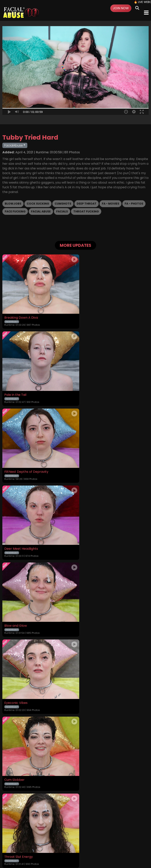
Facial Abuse (41, 211)
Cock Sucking (38, 204)
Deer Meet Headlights (95, 388)
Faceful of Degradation (22, 610)
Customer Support (104, 835)
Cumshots (63, 204)
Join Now (121, 8)
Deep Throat (87, 204)
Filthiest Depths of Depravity (26, 388)
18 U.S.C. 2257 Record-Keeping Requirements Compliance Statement (76, 825)
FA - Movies (110, 204)
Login (31, 835)
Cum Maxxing (88, 610)
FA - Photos (134, 204)
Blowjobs (13, 204)
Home (10, 835)
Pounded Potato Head (21, 684)
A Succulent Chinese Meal (98, 684)
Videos (21, 835)
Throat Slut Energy (92, 536)
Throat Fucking (86, 211)
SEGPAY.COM (64, 850)
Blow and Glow (16, 462)
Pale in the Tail (89, 315)
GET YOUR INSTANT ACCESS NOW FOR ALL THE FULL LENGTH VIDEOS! (75, 786)
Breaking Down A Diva (21, 315)
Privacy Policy (79, 835)
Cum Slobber (14, 536)
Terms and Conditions (52, 835)
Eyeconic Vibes (89, 462)
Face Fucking (15, 211)
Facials (62, 211)
